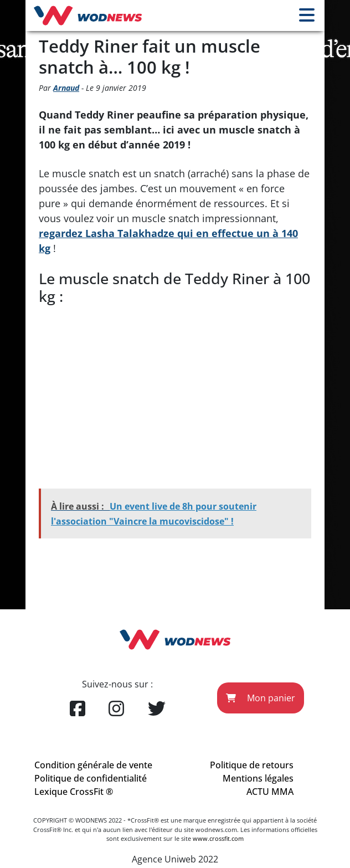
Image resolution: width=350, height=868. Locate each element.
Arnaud (66, 88)
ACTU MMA (270, 792)
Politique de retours (252, 765)
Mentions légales (258, 778)
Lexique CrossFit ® (74, 792)
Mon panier (261, 698)
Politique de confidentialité (91, 778)
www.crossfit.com (218, 838)
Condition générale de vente (93, 765)
